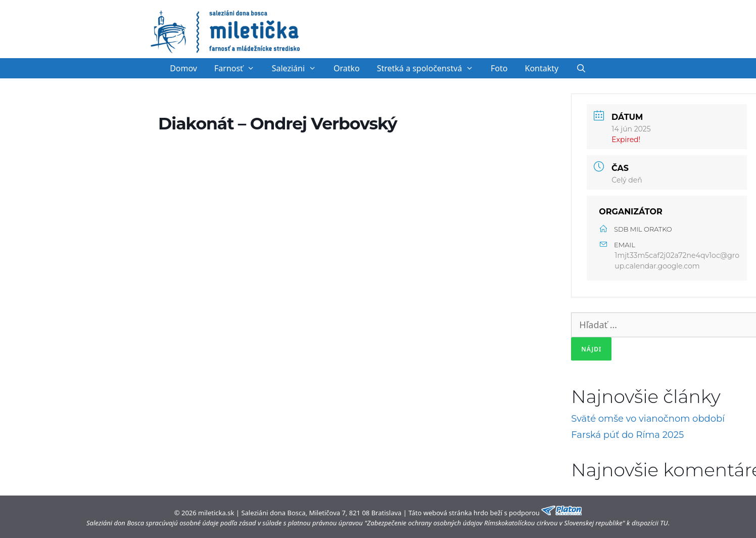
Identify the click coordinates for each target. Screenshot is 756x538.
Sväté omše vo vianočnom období (648, 419)
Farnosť (239, 68)
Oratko (347, 68)
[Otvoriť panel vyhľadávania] (581, 68)
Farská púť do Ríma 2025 (627, 435)
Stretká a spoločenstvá (430, 68)
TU (664, 523)
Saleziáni (298, 68)
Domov (183, 68)
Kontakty (542, 68)
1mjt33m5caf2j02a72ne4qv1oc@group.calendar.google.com (677, 261)
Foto (499, 68)
